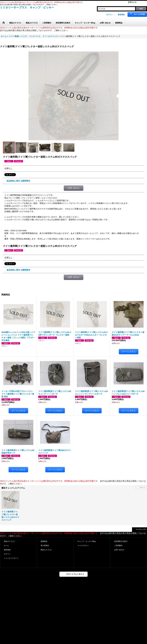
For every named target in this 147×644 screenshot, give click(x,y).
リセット (142, 487)
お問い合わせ (73, 188)
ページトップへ (141, 529)
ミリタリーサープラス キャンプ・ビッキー (27, 8)
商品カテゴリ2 (46, 550)
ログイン (109, 15)
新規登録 (121, 15)
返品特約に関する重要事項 (18, 181)
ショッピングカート (11, 558)
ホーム (6, 546)
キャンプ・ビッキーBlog (86, 541)
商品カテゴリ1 (9, 541)
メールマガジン (83, 546)
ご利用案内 (118, 546)
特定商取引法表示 (121, 541)
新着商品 (44, 541)
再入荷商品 (45, 546)
